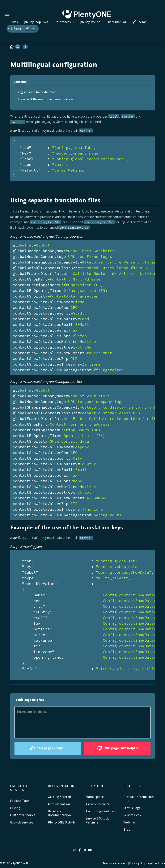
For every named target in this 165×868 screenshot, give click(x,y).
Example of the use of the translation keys (46, 99)
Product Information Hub (139, 799)
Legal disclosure (156, 863)
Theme (139, 22)
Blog (127, 829)
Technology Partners (101, 811)
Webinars (130, 822)
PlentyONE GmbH (18, 863)
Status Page (132, 808)
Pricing (15, 808)
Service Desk (132, 815)
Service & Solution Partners (99, 820)
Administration (59, 804)
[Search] (23, 29)
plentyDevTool (91, 22)
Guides (13, 22)
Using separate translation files (36, 92)
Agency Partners (97, 804)
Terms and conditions (115, 863)
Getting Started (59, 797)
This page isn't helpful (117, 748)
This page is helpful (48, 748)
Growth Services (22, 822)
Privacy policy (137, 863)
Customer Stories (23, 815)
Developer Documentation (59, 813)
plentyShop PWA (36, 22)
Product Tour (20, 801)
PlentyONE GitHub (61, 822)
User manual (117, 22)
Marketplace (95, 797)
